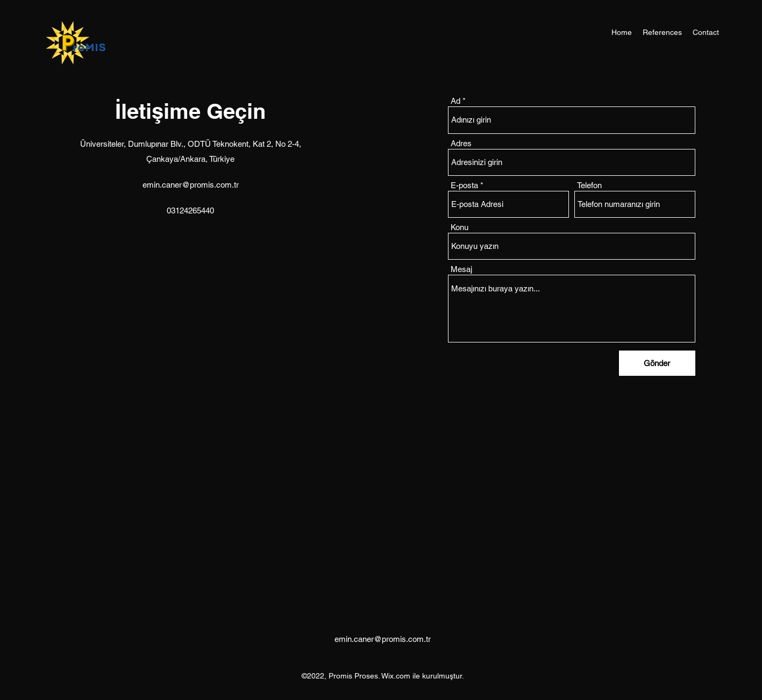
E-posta (464, 185)
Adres (461, 143)
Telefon (589, 185)
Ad (455, 101)
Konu (460, 227)
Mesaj (461, 269)
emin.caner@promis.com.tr (191, 185)
